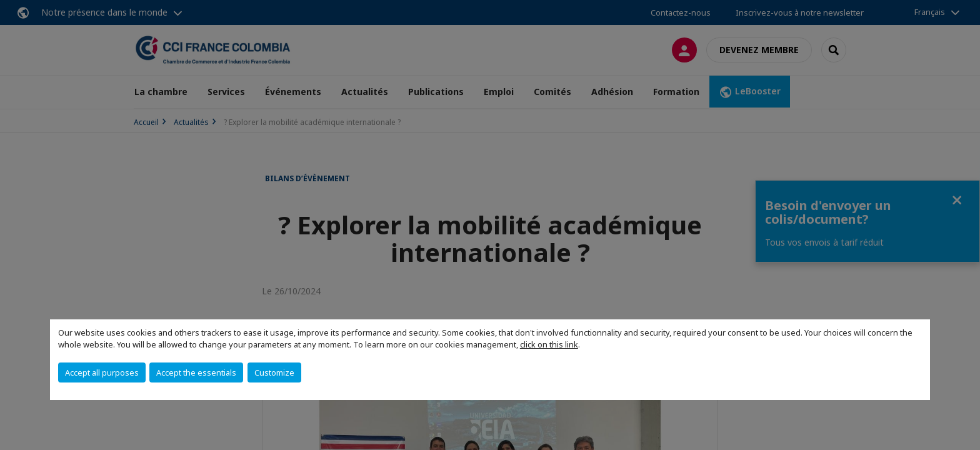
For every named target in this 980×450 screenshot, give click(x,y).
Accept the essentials (196, 372)
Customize (274, 372)
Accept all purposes (102, 372)
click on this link (549, 344)
